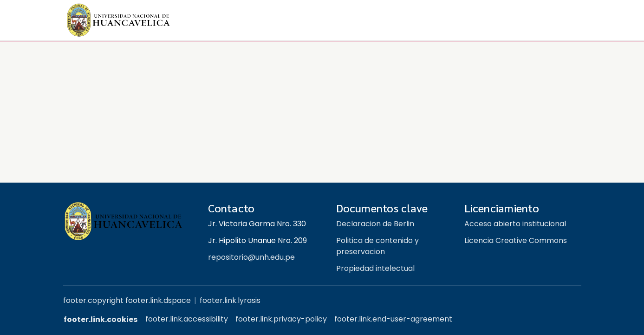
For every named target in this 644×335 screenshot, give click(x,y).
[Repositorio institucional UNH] (128, 221)
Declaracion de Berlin (375, 224)
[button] (119, 20)
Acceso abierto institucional (515, 224)
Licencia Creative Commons (516, 240)
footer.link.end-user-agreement (393, 319)
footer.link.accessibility (187, 319)
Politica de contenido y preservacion (377, 246)
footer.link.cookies (101, 319)
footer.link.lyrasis (230, 300)
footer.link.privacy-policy (281, 319)
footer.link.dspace (158, 300)
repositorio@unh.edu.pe (251, 257)
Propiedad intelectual (375, 268)
